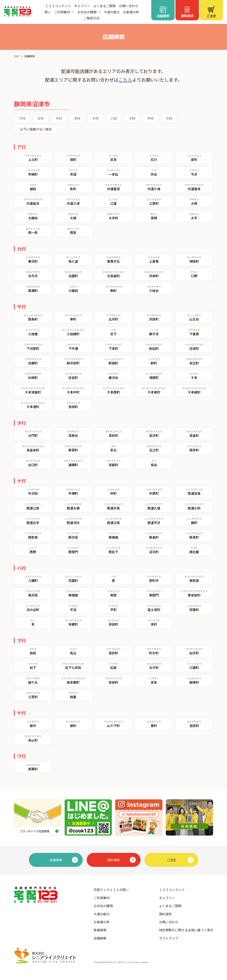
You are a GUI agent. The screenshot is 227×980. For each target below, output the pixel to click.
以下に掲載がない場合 (36, 129)
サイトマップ (169, 938)
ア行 (22, 118)
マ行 (132, 118)
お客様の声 (131, 12)
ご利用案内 (102, 898)
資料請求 (165, 914)
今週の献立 (112, 12)
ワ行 (169, 118)
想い (48, 12)
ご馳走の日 (92, 18)
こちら (125, 80)
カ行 (40, 118)
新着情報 (100, 930)
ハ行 (114, 118)
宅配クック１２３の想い (111, 890)
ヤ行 (150, 118)
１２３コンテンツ (58, 6)
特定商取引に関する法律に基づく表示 (186, 930)
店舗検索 (100, 938)
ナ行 (95, 118)
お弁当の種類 (103, 906)
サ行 (59, 118)
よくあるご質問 (104, 6)
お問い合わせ (129, 6)
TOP (16, 56)
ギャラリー (82, 6)
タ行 (77, 118)
